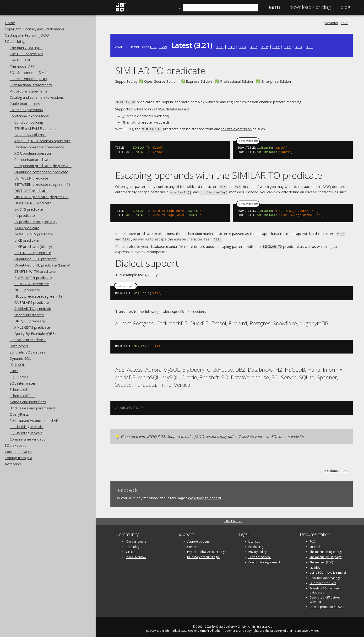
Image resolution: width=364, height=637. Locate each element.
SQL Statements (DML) (29, 72)
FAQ (312, 538)
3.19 (231, 47)
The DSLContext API (26, 54)
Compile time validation (29, 439)
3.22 (162, 47)
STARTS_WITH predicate (35, 271)
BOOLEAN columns (30, 135)
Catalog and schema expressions (37, 97)
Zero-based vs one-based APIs (35, 420)
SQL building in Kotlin (27, 427)
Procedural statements (29, 91)
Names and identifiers (28, 402)
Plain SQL (17, 365)
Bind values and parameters (33, 408)
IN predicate (25, 215)
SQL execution (17, 445)
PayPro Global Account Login (207, 549)
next (344, 23)
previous (331, 23)
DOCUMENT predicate (33, 203)
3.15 (276, 47)
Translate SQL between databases (325, 587)
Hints (14, 371)
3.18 (242, 47)
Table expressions (25, 103)
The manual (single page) (326, 549)
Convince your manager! (326, 575)
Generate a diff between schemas (326, 596)
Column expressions (26, 110)
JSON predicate (27, 228)
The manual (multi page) (326, 554)
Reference (13, 464)
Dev (153, 47)
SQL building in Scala (26, 433)
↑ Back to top (233, 518)
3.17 (254, 47)
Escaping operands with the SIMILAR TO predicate (219, 174)
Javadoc (315, 564)
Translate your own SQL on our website (271, 433)
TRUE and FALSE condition (36, 128)
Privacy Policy (257, 549)
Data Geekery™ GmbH (231, 623)
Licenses (254, 538)
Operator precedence (28, 340)
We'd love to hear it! (204, 495)
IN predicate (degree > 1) (35, 222)
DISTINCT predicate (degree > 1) (42, 197)
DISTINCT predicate (31, 191)
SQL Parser (19, 377)
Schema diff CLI (22, 396)
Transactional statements (31, 85)
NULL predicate (27, 290)
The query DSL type (26, 48)
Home (10, 23)
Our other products (323, 580)
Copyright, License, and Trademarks (34, 29)
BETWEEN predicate (31, 178)
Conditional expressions (29, 116)
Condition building (29, 122)
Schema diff (19, 389)
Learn (274, 7)
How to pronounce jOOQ (327, 604)
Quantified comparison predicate (41, 172)
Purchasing (256, 543)
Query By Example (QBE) (35, 333)
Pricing (310, 7)
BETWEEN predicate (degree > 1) (42, 184)
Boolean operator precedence (39, 147)
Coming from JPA (19, 458)
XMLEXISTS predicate (32, 327)
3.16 (265, 47)
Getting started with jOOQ (27, 35)
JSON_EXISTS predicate (34, 234)
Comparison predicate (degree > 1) (43, 166)
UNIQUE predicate (30, 321)
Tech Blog (133, 543)
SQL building (15, 41)
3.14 (287, 47)
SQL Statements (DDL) (28, 79)
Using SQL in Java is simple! (328, 569)
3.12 (310, 47)
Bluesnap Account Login (203, 554)
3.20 (220, 47)
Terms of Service (260, 554)
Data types (19, 346)
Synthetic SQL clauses (27, 352)
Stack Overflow (136, 554)
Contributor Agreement (264, 559)
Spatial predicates (29, 315)
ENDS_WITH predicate (33, 278)
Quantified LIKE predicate (36, 259)
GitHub (131, 549)
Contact (192, 543)
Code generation (19, 452)
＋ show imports (248, 140)
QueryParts (19, 414)
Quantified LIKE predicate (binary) (42, 265)
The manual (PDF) (321, 559)
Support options (198, 538)
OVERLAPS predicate (32, 302)
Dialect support (147, 260)
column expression (236, 129)
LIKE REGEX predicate (33, 253)
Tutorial (315, 543)
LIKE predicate (27, 240)
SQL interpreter (23, 383)
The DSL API (20, 60)
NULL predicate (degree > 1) (38, 296)
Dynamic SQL (20, 358)
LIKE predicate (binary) (33, 246)
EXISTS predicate (29, 209)
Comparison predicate (33, 159)
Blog (345, 7)
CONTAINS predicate (32, 284)
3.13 (299, 47)
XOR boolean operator (33, 153)
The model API (22, 66)
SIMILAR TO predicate (33, 309)
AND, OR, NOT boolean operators (42, 141)
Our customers (136, 538)
